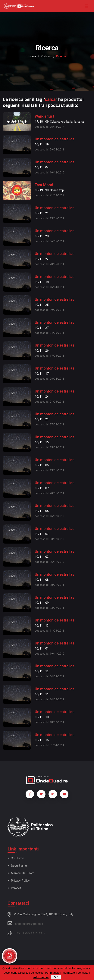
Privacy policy (19, 881)
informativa (41, 977)
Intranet (14, 888)
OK (56, 977)
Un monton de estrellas (55, 139)
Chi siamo (16, 858)
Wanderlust (44, 116)
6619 (42, 933)
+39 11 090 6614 (26, 933)
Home (32, 56)
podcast (46, 56)
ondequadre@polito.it (25, 923)
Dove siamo (17, 866)
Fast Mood (44, 185)
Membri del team (21, 873)
